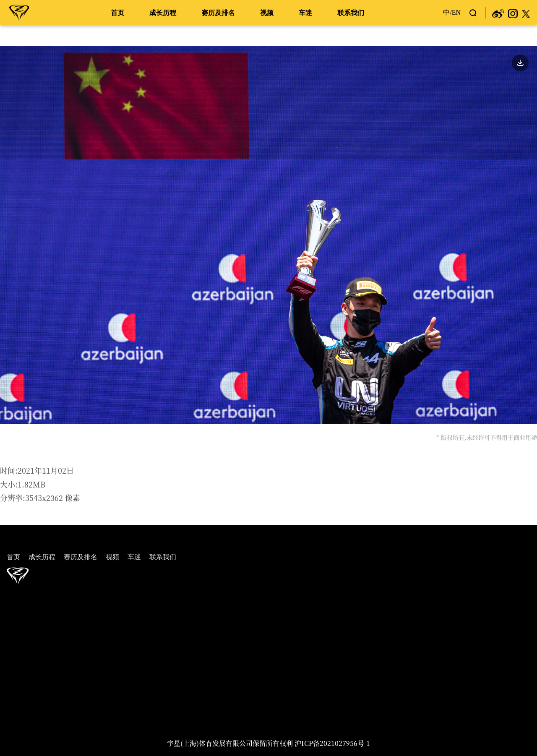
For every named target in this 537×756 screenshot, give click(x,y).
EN (456, 12)
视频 (267, 13)
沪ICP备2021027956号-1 (332, 743)
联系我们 (351, 13)
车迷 (305, 13)
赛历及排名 (218, 13)
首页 (117, 13)
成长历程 (163, 13)
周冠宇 (19, 12)
